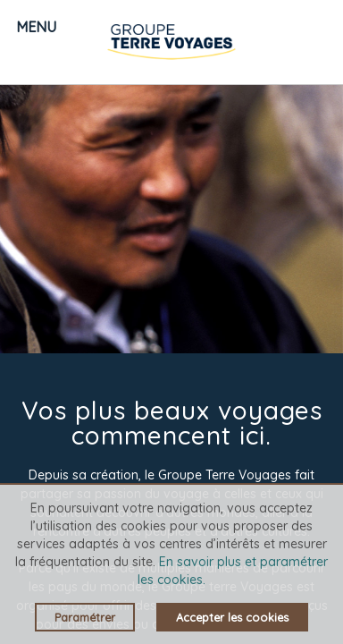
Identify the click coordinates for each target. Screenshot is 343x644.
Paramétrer (85, 617)
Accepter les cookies (232, 617)
